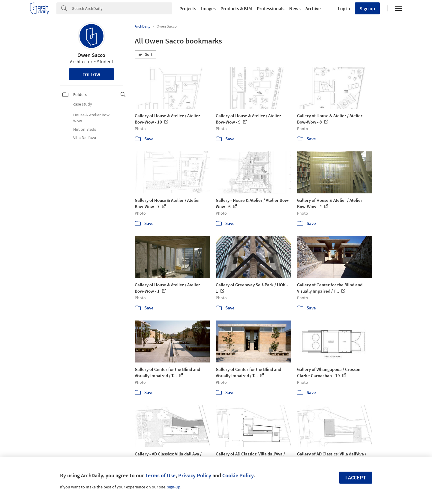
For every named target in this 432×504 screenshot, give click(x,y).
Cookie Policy (238, 475)
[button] (145, 55)
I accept (356, 477)
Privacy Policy (195, 475)
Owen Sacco (91, 55)
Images (208, 8)
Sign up (367, 8)
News (295, 8)
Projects (188, 8)
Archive (313, 8)
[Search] (122, 8)
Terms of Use (160, 475)
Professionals (271, 8)
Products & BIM (236, 8)
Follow (91, 74)
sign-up (174, 487)
